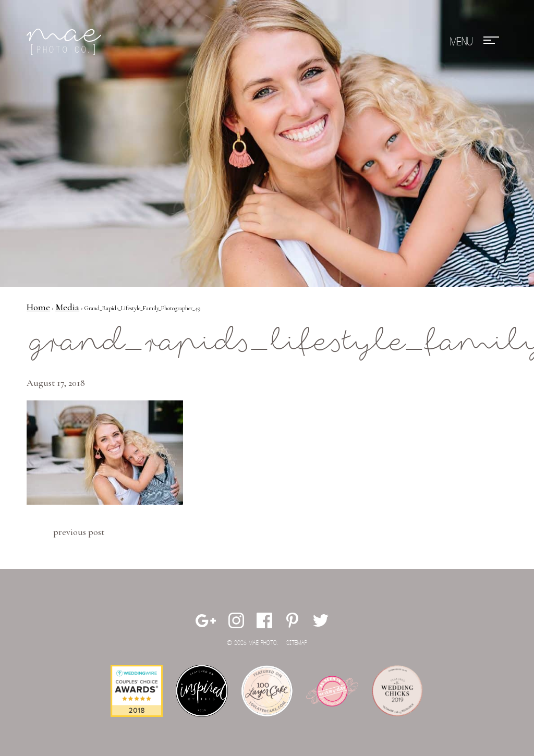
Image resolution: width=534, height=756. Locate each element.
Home (38, 307)
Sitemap (297, 643)
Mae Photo (66, 42)
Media (67, 307)
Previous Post (79, 532)
